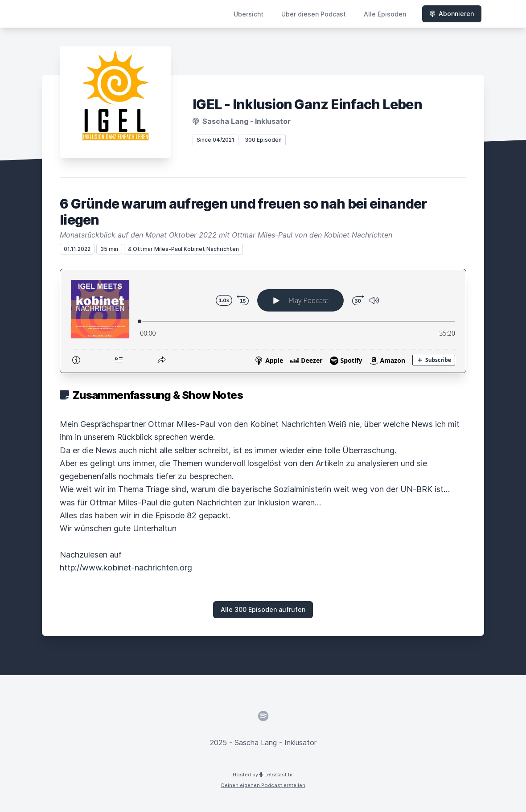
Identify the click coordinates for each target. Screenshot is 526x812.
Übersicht (249, 14)
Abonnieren (452, 14)
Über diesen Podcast (314, 14)
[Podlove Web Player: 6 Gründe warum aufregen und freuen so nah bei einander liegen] (263, 321)
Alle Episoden (385, 14)
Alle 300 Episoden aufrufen (263, 609)
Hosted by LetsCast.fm (263, 775)
